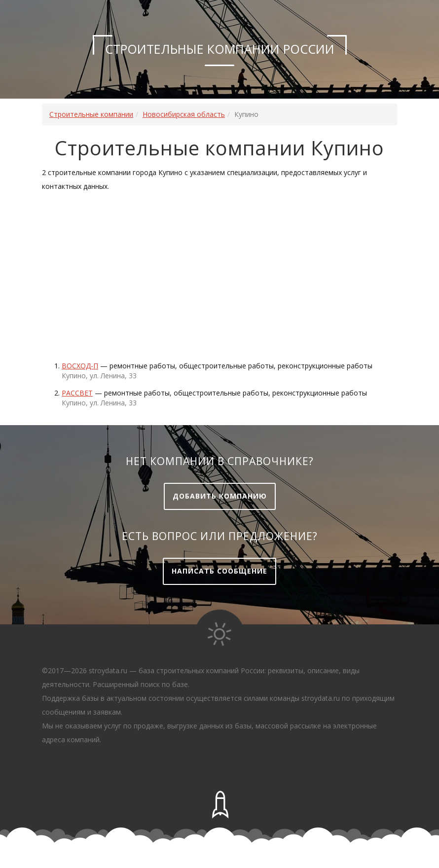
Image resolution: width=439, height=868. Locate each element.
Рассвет (77, 393)
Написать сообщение (219, 571)
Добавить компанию (220, 496)
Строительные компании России (220, 49)
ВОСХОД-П (80, 366)
